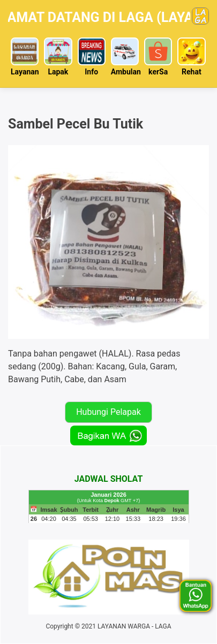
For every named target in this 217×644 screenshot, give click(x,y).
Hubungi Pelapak (108, 412)
